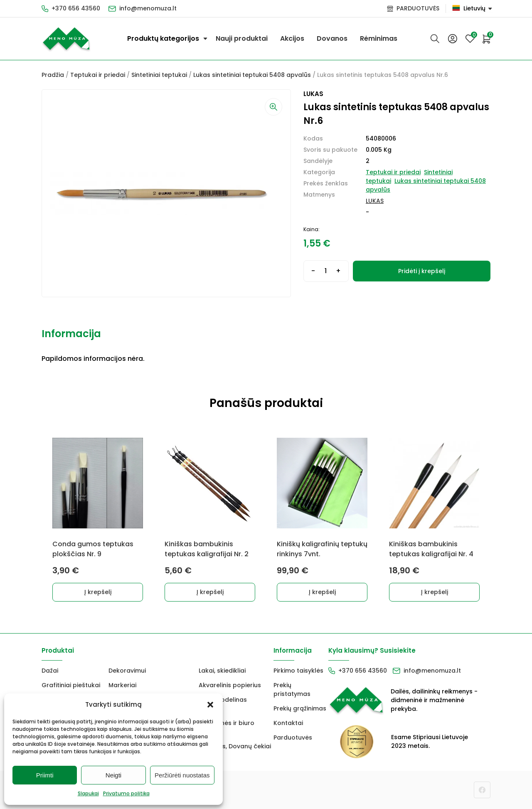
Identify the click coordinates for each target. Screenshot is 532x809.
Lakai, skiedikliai (222, 671)
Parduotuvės (293, 737)
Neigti (113, 775)
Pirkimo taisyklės (298, 671)
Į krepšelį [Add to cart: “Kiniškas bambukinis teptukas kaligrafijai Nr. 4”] (435, 592)
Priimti (45, 775)
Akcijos (292, 38)
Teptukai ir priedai (98, 75)
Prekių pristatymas (292, 689)
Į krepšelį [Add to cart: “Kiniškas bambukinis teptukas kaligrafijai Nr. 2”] (210, 592)
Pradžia (53, 75)
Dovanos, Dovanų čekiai (235, 746)
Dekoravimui (127, 671)
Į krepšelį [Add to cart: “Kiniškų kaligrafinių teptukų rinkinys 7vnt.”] (322, 592)
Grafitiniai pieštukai (71, 685)
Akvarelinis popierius (230, 685)
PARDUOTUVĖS (418, 8)
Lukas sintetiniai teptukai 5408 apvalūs (252, 75)
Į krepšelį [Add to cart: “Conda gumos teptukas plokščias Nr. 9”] (98, 592)
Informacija (71, 334)
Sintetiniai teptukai (159, 75)
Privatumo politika (126, 793)
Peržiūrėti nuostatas (182, 775)
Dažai (50, 671)
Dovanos (332, 38)
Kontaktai (288, 723)
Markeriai (122, 685)
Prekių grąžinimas (300, 708)
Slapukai (88, 793)
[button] (210, 705)
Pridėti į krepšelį (422, 271)
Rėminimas (379, 38)
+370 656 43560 (76, 8)
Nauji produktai (242, 38)
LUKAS (375, 201)
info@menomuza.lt (148, 8)
